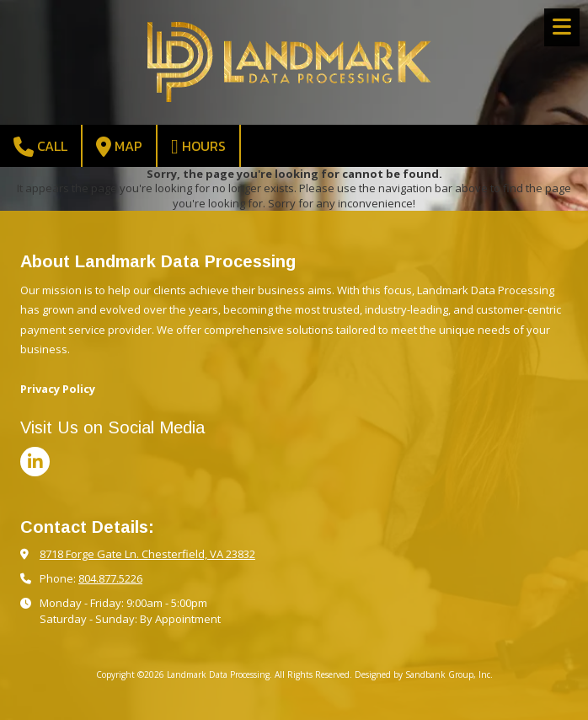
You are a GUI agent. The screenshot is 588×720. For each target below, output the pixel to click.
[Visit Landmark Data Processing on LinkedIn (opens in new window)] (35, 462)
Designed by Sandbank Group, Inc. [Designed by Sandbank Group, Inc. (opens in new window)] (424, 674)
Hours (198, 146)
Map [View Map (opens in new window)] (119, 146)
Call (40, 146)
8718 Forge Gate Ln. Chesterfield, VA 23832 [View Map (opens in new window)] (147, 554)
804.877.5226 (110, 578)
